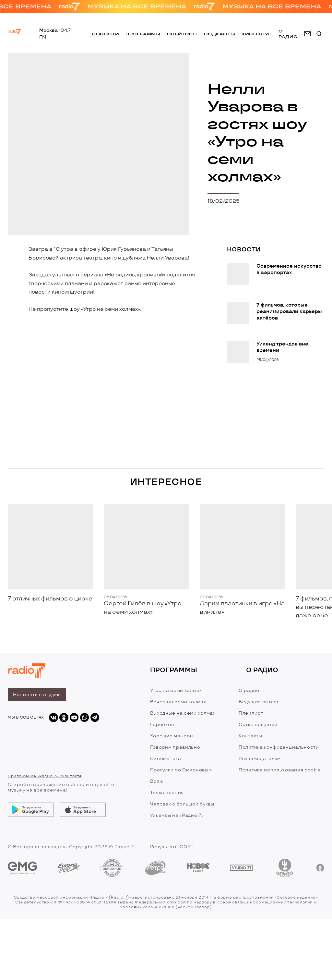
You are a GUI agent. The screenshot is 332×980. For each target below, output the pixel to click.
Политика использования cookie (280, 770)
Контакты (250, 736)
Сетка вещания (258, 725)
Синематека (166, 759)
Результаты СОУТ (172, 847)
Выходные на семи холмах (183, 713)
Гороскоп (162, 725)
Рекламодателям (260, 759)
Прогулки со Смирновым (181, 770)
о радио (288, 35)
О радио (249, 690)
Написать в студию (37, 695)
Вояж (157, 781)
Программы (143, 35)
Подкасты (219, 35)
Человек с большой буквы (182, 804)
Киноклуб (257, 35)
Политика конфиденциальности (279, 747)
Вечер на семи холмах (178, 702)
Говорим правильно (175, 747)
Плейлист (182, 35)
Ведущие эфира (259, 702)
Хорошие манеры (172, 736)
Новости (105, 35)
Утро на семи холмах (176, 690)
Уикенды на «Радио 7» (177, 815)
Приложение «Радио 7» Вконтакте (45, 776)
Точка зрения (167, 793)
